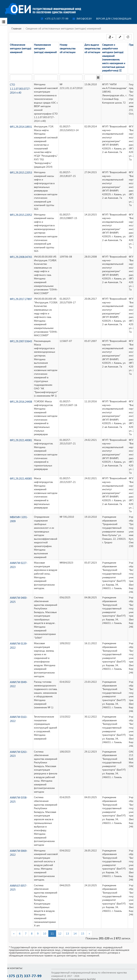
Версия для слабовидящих (114, 19)
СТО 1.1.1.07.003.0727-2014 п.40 (20, 88)
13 (67, 933)
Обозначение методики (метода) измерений (21, 48)
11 (52, 933)
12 (60, 933)
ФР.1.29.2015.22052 (21, 214)
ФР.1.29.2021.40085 (21, 478)
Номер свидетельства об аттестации (67, 48)
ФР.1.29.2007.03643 (21, 341)
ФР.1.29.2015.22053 (21, 172)
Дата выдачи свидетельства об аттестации (92, 48)
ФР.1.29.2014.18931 (21, 126)
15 (83, 933)
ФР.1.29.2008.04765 (21, 256)
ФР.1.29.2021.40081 (21, 440)
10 (45, 933)
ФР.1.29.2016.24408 (21, 401)
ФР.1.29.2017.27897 (21, 298)
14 (75, 933)
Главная (16, 28)
